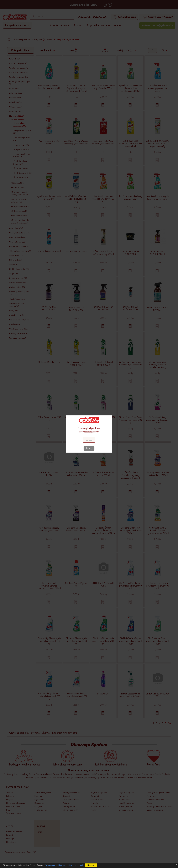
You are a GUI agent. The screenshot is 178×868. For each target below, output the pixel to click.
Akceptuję (91, 865)
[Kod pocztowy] (89, 440)
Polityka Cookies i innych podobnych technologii (64, 865)
